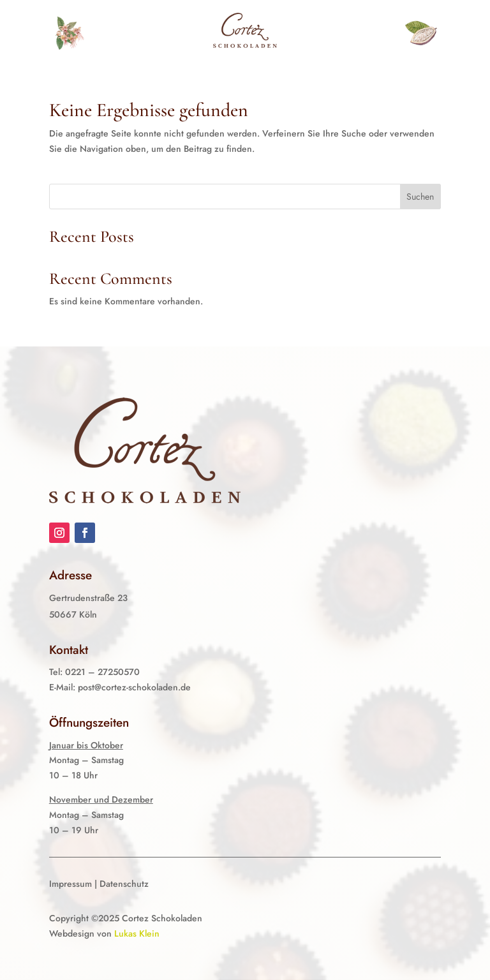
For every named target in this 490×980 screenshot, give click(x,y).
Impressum (71, 884)
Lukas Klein (137, 933)
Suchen (420, 197)
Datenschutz (124, 884)
